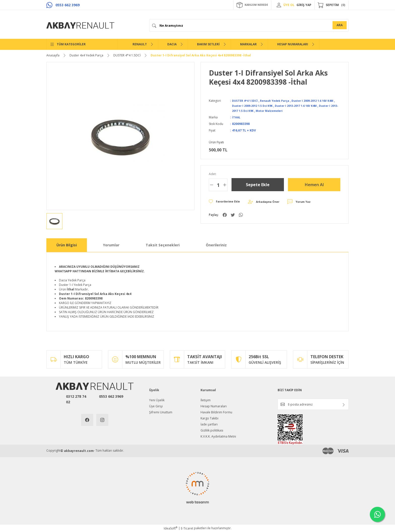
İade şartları (209, 424)
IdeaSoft (171, 528)
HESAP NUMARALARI (293, 44)
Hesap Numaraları (214, 406)
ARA (340, 25)
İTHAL (237, 117)
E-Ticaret (187, 528)
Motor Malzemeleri (296, 111)
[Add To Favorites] (226, 202)
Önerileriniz (216, 245)
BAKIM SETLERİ (208, 44)
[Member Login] (279, 5)
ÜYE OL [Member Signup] (289, 5)
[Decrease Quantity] (212, 185)
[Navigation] (82, 44)
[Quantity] (218, 185)
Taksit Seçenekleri (163, 245)
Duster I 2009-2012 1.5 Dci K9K (264, 106)
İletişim (206, 400)
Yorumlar (111, 245)
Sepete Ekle (258, 185)
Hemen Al (314, 185)
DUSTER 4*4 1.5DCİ (246, 101)
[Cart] (332, 5)
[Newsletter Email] (313, 404)
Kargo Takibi (209, 418)
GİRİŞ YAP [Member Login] (304, 5)
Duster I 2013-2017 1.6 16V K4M (314, 106)
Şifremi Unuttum (161, 412)
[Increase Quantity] (225, 185)
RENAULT (140, 44)
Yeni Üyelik (157, 400)
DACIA (172, 44)
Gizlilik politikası (212, 430)
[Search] (249, 25)
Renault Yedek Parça (280, 101)
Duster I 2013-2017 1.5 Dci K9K (255, 111)
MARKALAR (248, 44)
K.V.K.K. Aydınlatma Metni (218, 436)
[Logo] (80, 25)
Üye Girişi (156, 406)
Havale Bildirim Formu (216, 412)
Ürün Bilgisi (67, 245)
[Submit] (344, 405)
